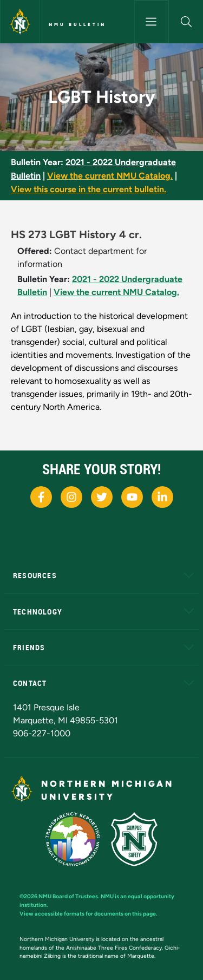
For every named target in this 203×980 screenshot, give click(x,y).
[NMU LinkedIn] (162, 497)
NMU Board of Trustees (68, 896)
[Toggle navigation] (152, 22)
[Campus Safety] (134, 839)
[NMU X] (102, 497)
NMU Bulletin (77, 24)
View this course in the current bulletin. (89, 189)
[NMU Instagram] (71, 497)
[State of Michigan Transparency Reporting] (73, 839)
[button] (186, 22)
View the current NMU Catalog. (110, 176)
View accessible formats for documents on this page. (89, 914)
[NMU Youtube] (132, 497)
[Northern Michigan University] (20, 22)
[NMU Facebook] (41, 497)
